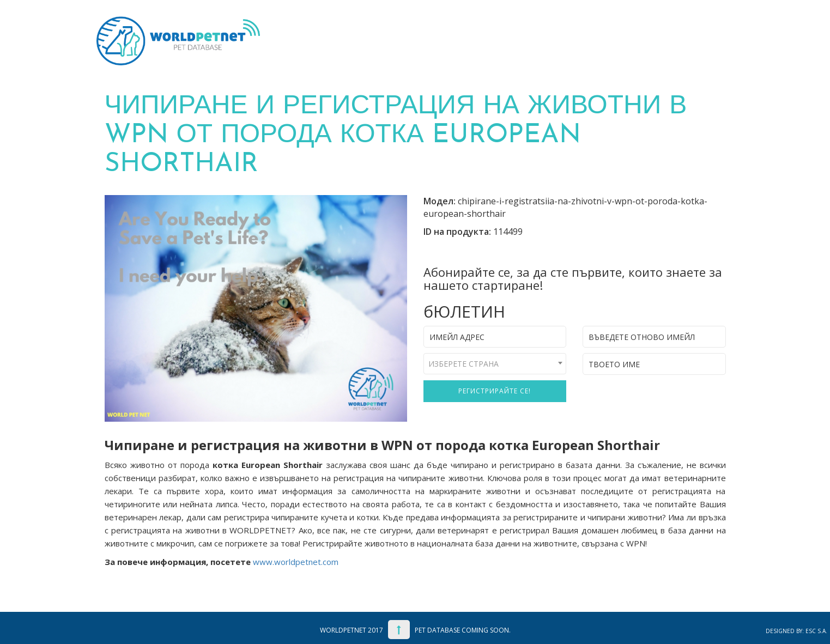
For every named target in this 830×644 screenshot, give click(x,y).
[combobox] (495, 364)
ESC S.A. (816, 631)
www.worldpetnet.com (296, 562)
